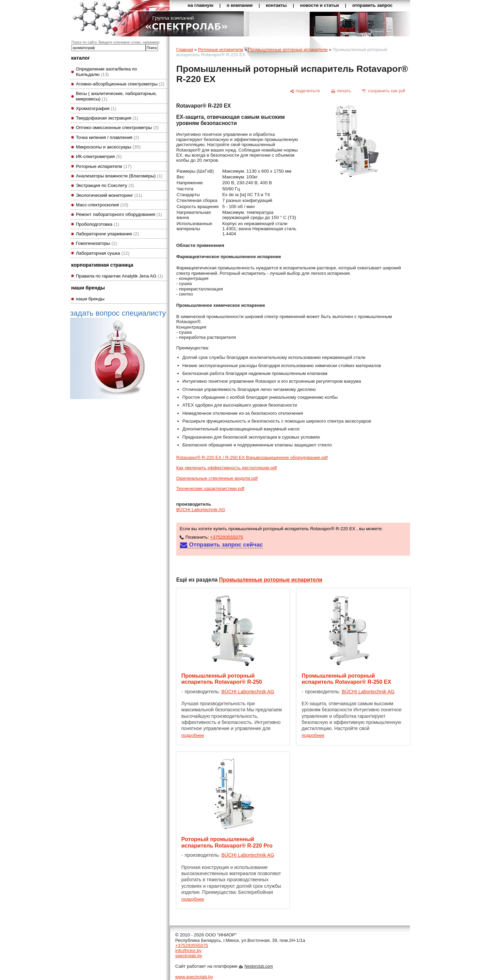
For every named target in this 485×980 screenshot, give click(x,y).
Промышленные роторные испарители (288, 50)
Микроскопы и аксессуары (108, 147)
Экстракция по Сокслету (105, 185)
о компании (240, 5)
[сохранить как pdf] (384, 91)
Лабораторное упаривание (107, 234)
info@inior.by (188, 951)
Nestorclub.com (258, 966)
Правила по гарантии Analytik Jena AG (120, 276)
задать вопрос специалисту (118, 354)
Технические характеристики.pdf (210, 488)
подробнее (193, 735)
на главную (201, 5)
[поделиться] (305, 91)
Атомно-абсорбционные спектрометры (120, 84)
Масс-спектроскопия (102, 205)
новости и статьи (320, 5)
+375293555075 (227, 537)
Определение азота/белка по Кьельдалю (107, 72)
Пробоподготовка (98, 224)
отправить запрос (372, 5)
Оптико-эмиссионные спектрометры (117, 128)
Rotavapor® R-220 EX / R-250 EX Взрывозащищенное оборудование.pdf (252, 457)
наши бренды (90, 299)
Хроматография (96, 108)
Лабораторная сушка (103, 253)
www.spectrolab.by (194, 977)
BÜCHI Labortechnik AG (201, 510)
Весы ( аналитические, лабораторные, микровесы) (116, 96)
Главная (185, 50)
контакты (276, 5)
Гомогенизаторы (96, 243)
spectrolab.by (189, 956)
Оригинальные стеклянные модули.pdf (217, 478)
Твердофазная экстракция (107, 118)
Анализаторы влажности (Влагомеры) (119, 176)
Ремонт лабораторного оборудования (119, 214)
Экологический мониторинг (109, 195)
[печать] (341, 91)
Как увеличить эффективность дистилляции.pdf (227, 468)
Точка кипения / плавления (108, 137)
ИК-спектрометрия (99, 156)
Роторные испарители (104, 166)
